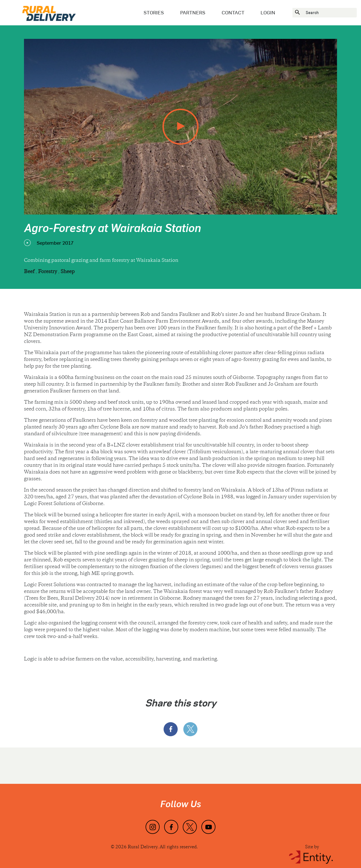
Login (268, 12)
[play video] (180, 127)
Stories (154, 12)
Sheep (68, 272)
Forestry (48, 272)
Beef (30, 272)
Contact (233, 12)
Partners (193, 12)
